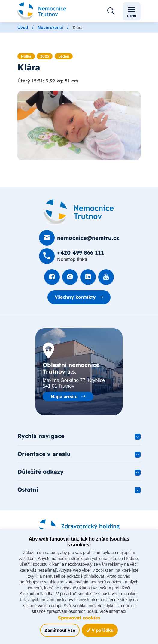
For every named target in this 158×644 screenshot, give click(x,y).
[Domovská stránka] (79, 212)
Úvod (23, 28)
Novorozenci (50, 28)
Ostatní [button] (28, 490)
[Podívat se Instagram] (70, 277)
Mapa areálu (64, 397)
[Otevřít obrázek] (79, 125)
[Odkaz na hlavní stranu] (42, 11)
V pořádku (100, 630)
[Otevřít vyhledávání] (111, 11)
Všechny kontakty (75, 297)
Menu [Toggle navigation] (132, 12)
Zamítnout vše (60, 630)
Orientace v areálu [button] (44, 454)
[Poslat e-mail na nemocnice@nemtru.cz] (79, 238)
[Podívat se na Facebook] (52, 277)
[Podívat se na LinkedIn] (88, 277)
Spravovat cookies (79, 618)
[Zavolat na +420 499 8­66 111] (71, 256)
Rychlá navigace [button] (41, 436)
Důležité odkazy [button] (41, 472)
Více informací (113, 611)
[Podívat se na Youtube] (106, 277)
